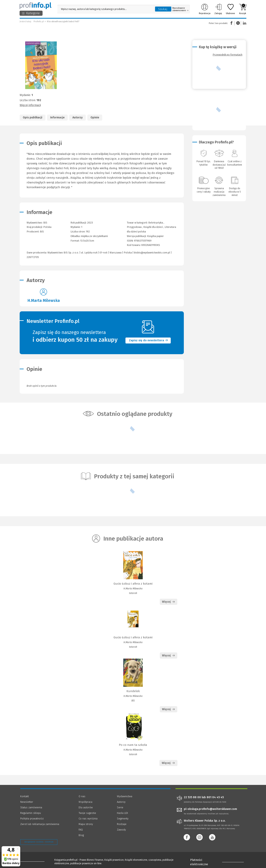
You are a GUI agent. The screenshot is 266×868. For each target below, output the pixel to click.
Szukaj (163, 9)
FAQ (81, 830)
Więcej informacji (30, 105)
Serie (120, 807)
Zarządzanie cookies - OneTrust (39, 842)
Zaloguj (218, 9)
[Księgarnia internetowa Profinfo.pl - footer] (31, 860)
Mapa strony (86, 824)
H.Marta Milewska (44, 300)
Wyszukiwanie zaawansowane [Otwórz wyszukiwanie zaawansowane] (180, 9)
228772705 (33, 257)
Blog (81, 835)
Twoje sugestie (87, 813)
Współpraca (85, 802)
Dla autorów (86, 807)
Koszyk (243, 9)
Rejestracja (205, 9)
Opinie (95, 117)
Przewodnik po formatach (227, 55)
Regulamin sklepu (31, 813)
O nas (82, 796)
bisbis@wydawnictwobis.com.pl (152, 253)
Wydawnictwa (125, 796)
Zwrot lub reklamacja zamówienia (40, 824)
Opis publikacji (33, 117)
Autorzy (78, 117)
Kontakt (25, 796)
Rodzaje (122, 824)
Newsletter (27, 802)
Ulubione (230, 9)
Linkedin (244, 23)
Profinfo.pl (39, 22)
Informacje (57, 117)
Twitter (238, 23)
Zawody (121, 830)
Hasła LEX (122, 813)
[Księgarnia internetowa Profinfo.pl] (36, 6)
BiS (42, 232)
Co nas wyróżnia (88, 819)
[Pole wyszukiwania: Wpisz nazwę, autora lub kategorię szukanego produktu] (105, 9)
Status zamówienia (31, 807)
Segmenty (123, 819)
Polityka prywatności (32, 819)
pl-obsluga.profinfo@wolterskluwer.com (210, 809)
